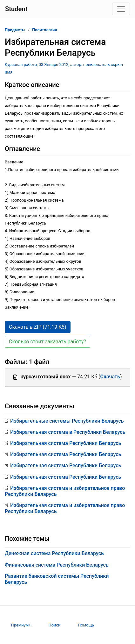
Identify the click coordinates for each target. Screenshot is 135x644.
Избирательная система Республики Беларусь (66, 443)
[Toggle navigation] (121, 9)
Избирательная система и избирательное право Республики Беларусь (65, 491)
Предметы (15, 30)
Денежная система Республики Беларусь (54, 553)
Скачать (110, 377)
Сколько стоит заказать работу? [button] (47, 342)
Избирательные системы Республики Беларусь (67, 421)
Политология (44, 30)
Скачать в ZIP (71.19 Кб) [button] (38, 327)
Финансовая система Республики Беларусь (57, 565)
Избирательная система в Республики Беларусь (68, 432)
